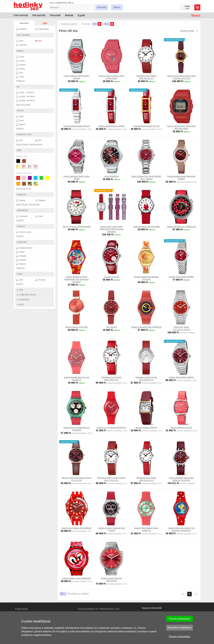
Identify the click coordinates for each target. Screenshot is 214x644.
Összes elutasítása (180, 637)
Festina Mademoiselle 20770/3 (146, 126)
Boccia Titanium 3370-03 (181, 428)
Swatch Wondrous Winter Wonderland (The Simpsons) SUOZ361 (76, 279)
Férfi (20, 41)
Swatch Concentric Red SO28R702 (146, 327)
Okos (45, 23)
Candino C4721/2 (111, 277)
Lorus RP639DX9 (111, 176)
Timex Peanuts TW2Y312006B (146, 227)
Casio (20, 57)
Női (38, 41)
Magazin (196, 15)
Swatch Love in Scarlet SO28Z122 (112, 428)
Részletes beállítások (179, 628)
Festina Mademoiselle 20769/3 (111, 126)
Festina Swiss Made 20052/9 (181, 377)
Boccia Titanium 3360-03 (146, 428)
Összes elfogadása (179, 619)
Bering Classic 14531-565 (77, 327)
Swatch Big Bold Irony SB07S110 (181, 227)
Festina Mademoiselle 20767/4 (76, 126)
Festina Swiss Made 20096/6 (181, 277)
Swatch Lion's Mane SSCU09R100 (76, 528)
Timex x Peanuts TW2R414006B (77, 227)
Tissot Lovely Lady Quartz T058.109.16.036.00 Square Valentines (111, 229)
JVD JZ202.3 (111, 327)
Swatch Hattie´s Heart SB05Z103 (76, 578)
